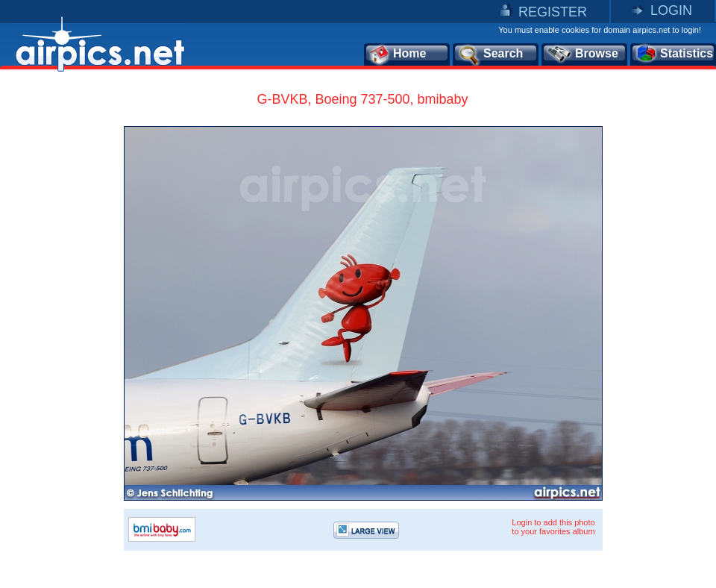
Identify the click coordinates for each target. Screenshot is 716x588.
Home (397, 54)
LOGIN (671, 10)
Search (490, 54)
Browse (582, 54)
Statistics (674, 54)
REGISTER (553, 12)
